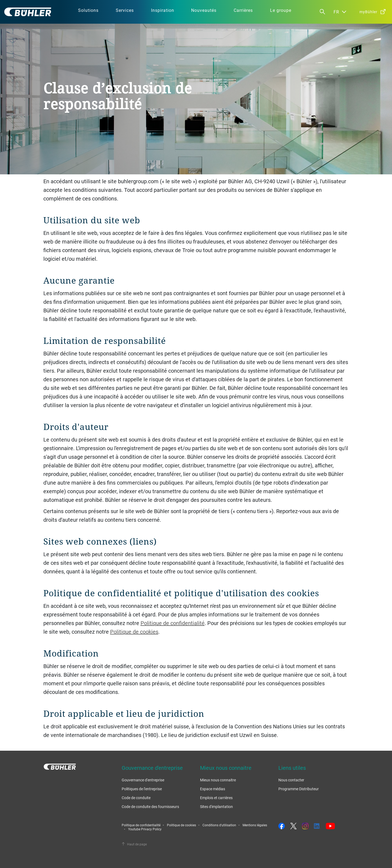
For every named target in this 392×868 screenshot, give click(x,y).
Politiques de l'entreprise (142, 789)
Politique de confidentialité (173, 623)
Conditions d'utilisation (219, 825)
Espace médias (213, 789)
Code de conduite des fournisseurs (150, 807)
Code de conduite (136, 798)
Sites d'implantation (216, 807)
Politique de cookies (134, 632)
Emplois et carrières (216, 798)
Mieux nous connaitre (218, 780)
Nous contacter (291, 780)
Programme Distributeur (299, 789)
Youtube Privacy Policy (145, 829)
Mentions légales (255, 825)
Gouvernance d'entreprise (143, 780)
